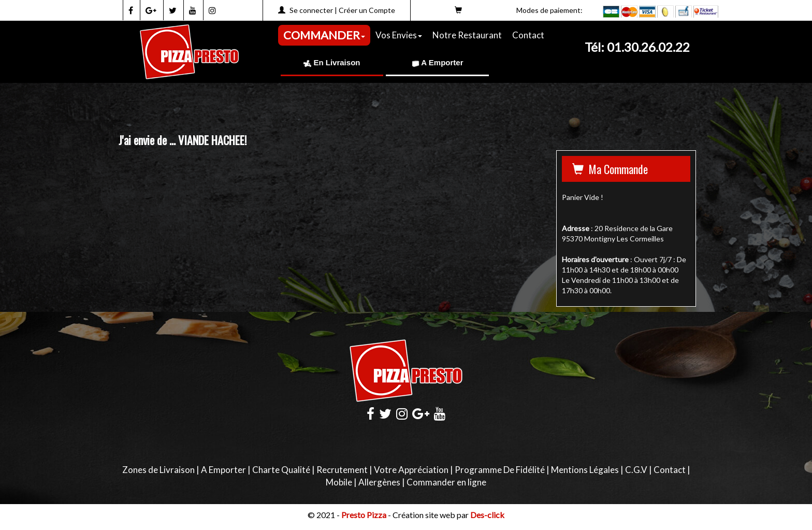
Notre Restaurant (467, 35)
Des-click (487, 515)
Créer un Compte (367, 10)
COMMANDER (324, 35)
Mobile (339, 482)
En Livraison (332, 62)
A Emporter (438, 62)
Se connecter (311, 10)
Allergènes (379, 482)
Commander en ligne (446, 482)
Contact (528, 35)
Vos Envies (399, 35)
